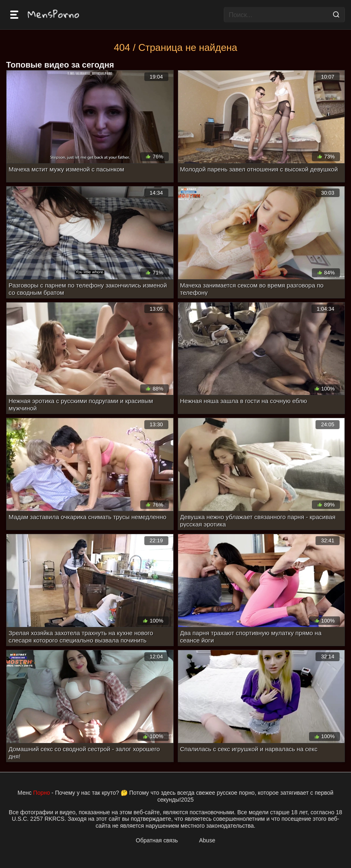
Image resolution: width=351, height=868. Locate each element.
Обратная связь (157, 840)
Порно (41, 793)
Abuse (207, 840)
